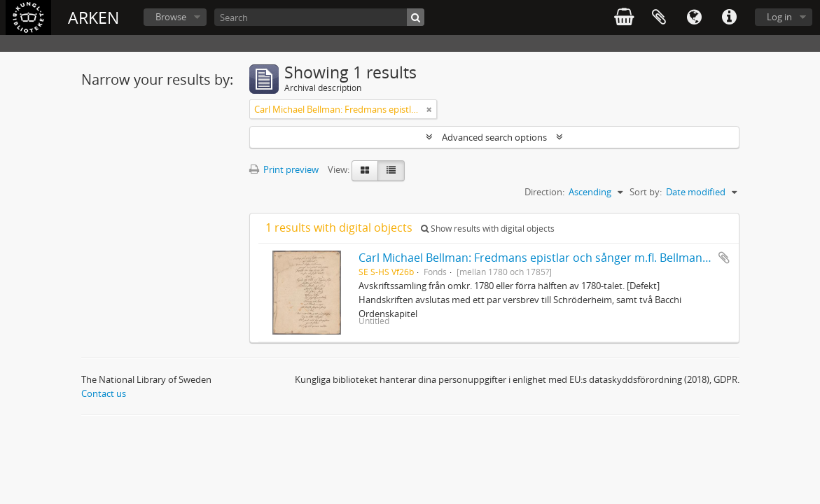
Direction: (544, 192)
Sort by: (646, 192)
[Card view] (365, 171)
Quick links (729, 17)
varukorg (624, 17)
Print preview (284, 169)
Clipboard (659, 17)
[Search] (319, 17)
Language (694, 17)
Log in (779, 17)
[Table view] (391, 171)
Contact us (104, 393)
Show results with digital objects (488, 229)
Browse (171, 17)
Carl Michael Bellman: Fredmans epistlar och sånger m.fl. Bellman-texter (548, 258)
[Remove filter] (429, 109)
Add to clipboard (724, 258)
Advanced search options (494, 137)
